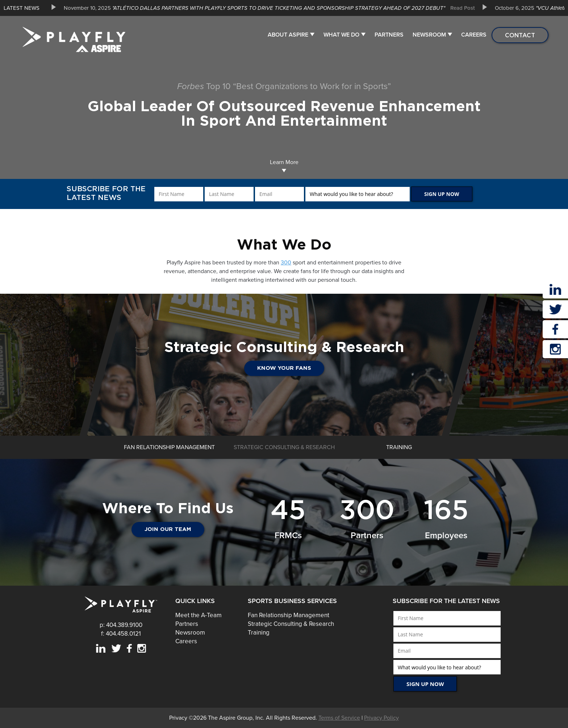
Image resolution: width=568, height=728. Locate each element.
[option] (267, 8)
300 (286, 263)
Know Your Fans (438, 368)
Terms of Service (339, 718)
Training (259, 633)
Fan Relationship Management (289, 615)
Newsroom (429, 35)
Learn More (284, 166)
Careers (474, 35)
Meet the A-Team (199, 615)
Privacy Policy (381, 718)
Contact (520, 35)
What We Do (341, 35)
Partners (389, 35)
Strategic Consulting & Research (291, 624)
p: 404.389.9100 (121, 625)
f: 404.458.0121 (121, 634)
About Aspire (288, 35)
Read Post (463, 8)
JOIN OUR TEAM (168, 529)
